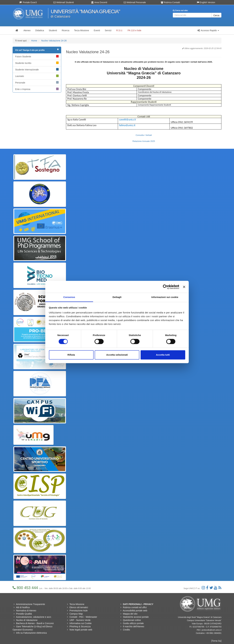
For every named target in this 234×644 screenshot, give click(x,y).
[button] (208, 30)
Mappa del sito (130, 614)
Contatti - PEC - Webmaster (83, 617)
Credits (126, 630)
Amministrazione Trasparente (30, 604)
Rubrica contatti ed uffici (135, 607)
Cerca (216, 15)
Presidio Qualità (24, 614)
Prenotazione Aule (79, 611)
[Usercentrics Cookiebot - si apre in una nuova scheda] (165, 287)
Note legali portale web (81, 630)
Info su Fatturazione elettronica (31, 633)
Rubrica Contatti (170, 2)
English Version (206, 2)
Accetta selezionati (117, 355)
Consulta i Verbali (144, 135)
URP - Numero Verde (80, 620)
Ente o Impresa (37, 89)
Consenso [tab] (69, 297)
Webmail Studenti (64, 2)
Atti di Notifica (23, 607)
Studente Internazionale (37, 69)
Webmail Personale (135, 2)
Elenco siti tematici (79, 607)
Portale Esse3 (28, 2)
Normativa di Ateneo (26, 611)
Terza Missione (77, 604)
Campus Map (76, 614)
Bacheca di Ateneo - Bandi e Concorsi (35, 623)
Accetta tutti (163, 355)
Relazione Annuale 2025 (144, 141)
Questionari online (132, 620)
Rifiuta (71, 355)
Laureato (37, 76)
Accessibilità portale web (135, 611)
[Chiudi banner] (184, 287)
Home (34, 41)
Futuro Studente (37, 56)
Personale (37, 82)
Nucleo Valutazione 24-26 (54, 41)
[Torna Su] (216, 641)
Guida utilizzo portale (133, 623)
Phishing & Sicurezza (80, 626)
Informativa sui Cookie (81, 623)
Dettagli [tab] (117, 297)
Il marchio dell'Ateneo (133, 626)
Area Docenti (99, 2)
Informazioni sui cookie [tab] (165, 297)
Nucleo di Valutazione (27, 620)
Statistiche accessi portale (136, 617)
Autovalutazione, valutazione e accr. (34, 617)
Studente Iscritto (37, 63)
